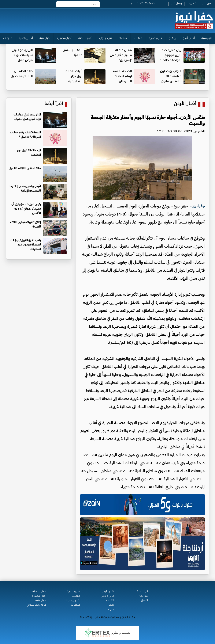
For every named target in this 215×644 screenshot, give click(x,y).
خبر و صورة (155, 38)
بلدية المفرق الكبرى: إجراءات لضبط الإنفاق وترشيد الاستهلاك (26, 245)
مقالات (138, 38)
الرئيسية (207, 38)
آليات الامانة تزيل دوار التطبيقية (74, 77)
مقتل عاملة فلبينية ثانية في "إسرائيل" (121, 56)
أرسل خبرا (177, 4)
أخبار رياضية (26, 38)
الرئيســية (142, 592)
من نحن (206, 4)
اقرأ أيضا (54, 104)
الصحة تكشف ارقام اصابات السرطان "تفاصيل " (25, 135)
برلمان (172, 38)
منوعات (8, 38)
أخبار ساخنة (85, 38)
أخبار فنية (45, 38)
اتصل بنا (192, 4)
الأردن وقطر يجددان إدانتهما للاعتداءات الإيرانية (25, 188)
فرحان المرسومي (36, 605)
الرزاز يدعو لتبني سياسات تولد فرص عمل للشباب (27, 117)
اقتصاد (123, 38)
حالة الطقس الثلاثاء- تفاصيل (25, 168)
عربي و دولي (106, 38)
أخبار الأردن (189, 38)
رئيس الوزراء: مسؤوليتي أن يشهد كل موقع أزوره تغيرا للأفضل (26, 209)
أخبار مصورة (64, 38)
